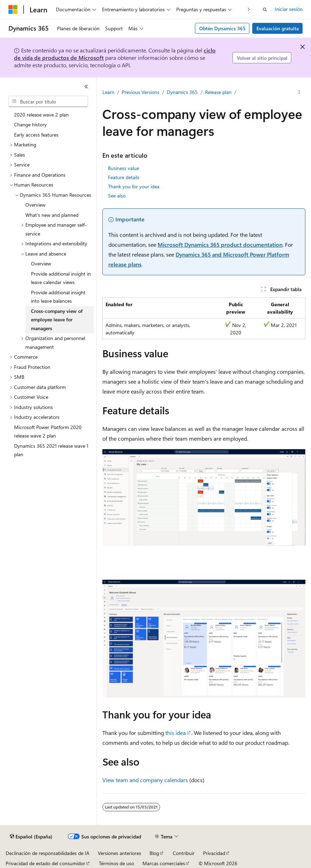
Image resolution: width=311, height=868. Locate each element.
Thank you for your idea (134, 186)
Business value (123, 168)
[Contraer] (86, 87)
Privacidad (214, 853)
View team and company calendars (145, 780)
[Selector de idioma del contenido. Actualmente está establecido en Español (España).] (31, 837)
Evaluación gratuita (278, 28)
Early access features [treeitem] (36, 135)
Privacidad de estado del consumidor (45, 863)
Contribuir (184, 853)
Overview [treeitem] (35, 205)
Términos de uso (116, 863)
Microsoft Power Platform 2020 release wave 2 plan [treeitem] (48, 432)
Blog (154, 853)
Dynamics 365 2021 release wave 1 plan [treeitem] (51, 450)
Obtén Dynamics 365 (222, 28)
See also (117, 196)
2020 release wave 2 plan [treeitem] (41, 115)
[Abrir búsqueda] (265, 10)
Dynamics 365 (182, 92)
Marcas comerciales (164, 863)
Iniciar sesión (289, 9)
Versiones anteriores (119, 853)
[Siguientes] (249, 9)
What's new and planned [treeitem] (52, 215)
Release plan (218, 92)
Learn (108, 92)
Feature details (124, 177)
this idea (176, 733)
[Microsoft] (13, 10)
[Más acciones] (299, 92)
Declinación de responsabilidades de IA (47, 853)
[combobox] (48, 101)
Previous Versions (141, 92)
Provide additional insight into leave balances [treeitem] (58, 297)
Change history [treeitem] (30, 124)
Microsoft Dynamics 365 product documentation (220, 244)
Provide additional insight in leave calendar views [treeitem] (61, 278)
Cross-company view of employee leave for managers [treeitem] (57, 320)
